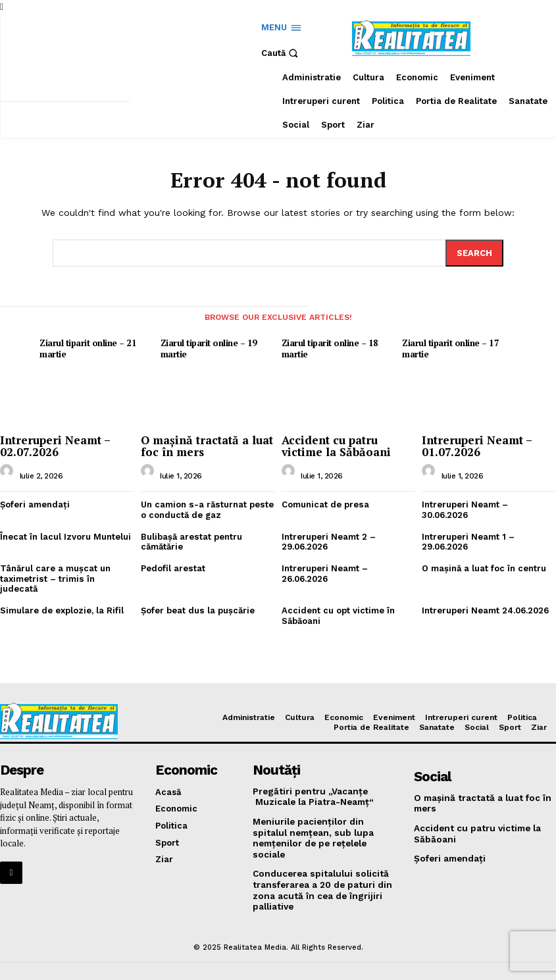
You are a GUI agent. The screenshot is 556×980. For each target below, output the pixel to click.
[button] (281, 53)
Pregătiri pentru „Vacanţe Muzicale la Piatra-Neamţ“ (312, 783)
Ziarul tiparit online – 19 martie (208, 348)
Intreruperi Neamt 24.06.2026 (485, 599)
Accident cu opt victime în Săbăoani (338, 604)
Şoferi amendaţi (35, 503)
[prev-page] (12, 324)
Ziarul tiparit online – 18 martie (329, 348)
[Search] (474, 253)
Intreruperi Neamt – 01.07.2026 (477, 445)
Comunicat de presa (325, 503)
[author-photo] (9, 473)
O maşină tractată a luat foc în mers (206, 445)
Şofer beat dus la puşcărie (197, 599)
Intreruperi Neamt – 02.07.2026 (55, 445)
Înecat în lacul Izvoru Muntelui (65, 535)
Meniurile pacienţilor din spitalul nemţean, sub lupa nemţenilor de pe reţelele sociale (323, 817)
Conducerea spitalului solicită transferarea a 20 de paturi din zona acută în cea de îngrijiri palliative (320, 862)
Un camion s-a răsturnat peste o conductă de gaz (206, 508)
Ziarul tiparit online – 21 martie (87, 348)
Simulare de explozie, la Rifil (62, 599)
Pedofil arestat (173, 566)
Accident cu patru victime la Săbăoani (336, 445)
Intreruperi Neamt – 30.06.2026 (465, 508)
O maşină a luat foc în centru (484, 566)
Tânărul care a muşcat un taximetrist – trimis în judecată (67, 572)
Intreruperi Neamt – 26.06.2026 (325, 572)
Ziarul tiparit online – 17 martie (450, 348)
